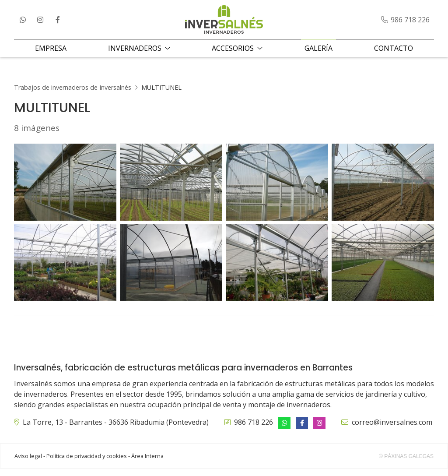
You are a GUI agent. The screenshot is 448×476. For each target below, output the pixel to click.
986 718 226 (254, 430)
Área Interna (147, 463)
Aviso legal (28, 463)
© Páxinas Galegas (406, 464)
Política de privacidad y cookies (87, 463)
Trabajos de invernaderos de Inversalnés (73, 95)
